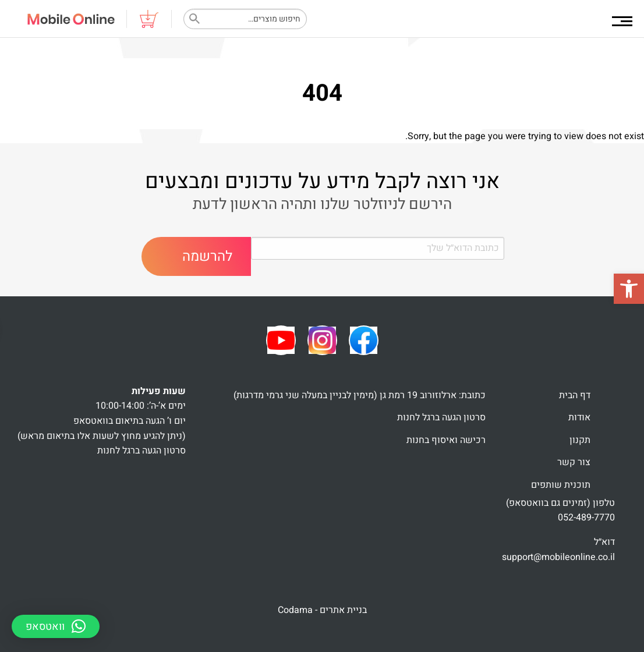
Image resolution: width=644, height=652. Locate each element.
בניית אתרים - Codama (322, 610)
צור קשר (574, 462)
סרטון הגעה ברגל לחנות (441, 417)
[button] (629, 289)
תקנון (580, 440)
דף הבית (575, 395)
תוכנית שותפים (561, 485)
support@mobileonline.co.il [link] (558, 557)
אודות (579, 417)
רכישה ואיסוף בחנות (446, 440)
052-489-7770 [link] (586, 518)
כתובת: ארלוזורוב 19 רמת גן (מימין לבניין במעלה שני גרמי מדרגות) (360, 395)
